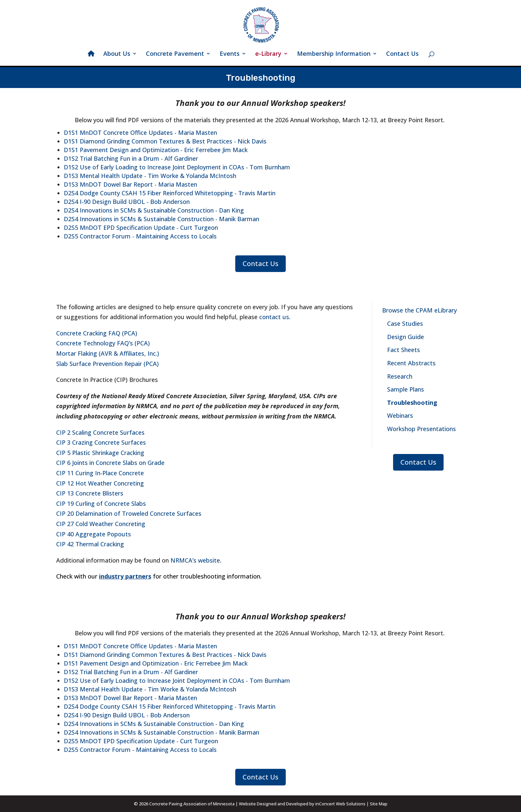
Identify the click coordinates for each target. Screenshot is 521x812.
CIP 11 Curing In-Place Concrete (100, 473)
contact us (274, 317)
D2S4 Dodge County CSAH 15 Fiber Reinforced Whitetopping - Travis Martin (170, 193)
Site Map (379, 804)
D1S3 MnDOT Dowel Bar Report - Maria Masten (130, 184)
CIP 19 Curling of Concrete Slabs (101, 503)
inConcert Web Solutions (340, 804)
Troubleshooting (412, 403)
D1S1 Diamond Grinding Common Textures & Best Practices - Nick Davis (165, 141)
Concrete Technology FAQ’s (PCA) (103, 343)
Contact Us (402, 54)
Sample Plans (406, 389)
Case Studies (405, 323)
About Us (117, 54)
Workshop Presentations (421, 429)
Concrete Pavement (175, 54)
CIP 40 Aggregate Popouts (94, 534)
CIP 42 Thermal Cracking (90, 544)
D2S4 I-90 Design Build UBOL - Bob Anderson (127, 202)
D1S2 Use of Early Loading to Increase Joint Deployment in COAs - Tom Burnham (177, 167)
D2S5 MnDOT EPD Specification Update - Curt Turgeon (141, 227)
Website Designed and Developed (274, 804)
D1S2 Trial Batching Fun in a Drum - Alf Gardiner (131, 158)
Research (400, 376)
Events (230, 54)
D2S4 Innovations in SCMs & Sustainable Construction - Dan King (154, 210)
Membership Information (334, 54)
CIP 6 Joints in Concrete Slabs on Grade (110, 463)
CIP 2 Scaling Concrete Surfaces (100, 432)
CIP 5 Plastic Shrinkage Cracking (100, 453)
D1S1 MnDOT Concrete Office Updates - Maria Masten (140, 133)
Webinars (400, 415)
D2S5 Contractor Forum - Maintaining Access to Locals (140, 236)
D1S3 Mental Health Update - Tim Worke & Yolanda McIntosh (150, 176)
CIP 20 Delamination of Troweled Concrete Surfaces (129, 513)
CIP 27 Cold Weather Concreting (101, 524)
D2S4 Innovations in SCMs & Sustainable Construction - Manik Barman (161, 219)
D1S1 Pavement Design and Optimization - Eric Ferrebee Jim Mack (156, 150)
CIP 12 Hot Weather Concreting (100, 483)
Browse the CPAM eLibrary (419, 310)
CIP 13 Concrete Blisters (90, 493)
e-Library (268, 54)
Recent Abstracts (411, 363)
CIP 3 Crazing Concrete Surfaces (101, 442)
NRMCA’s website (195, 560)
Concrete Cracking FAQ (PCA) (97, 333)
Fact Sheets (404, 350)
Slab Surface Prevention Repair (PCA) (107, 364)
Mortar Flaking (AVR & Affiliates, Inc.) (108, 353)
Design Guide (406, 337)
